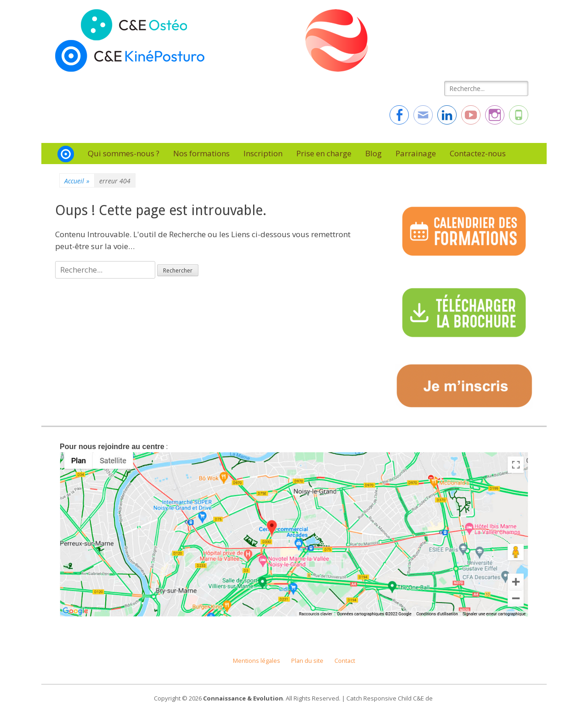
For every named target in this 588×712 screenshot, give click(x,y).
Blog (373, 153)
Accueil (77, 181)
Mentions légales (257, 661)
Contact (345, 661)
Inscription (263, 153)
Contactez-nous (478, 153)
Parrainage (416, 153)
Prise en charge (324, 153)
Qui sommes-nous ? (124, 153)
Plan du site (307, 661)
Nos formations (201, 153)
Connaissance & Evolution (243, 698)
